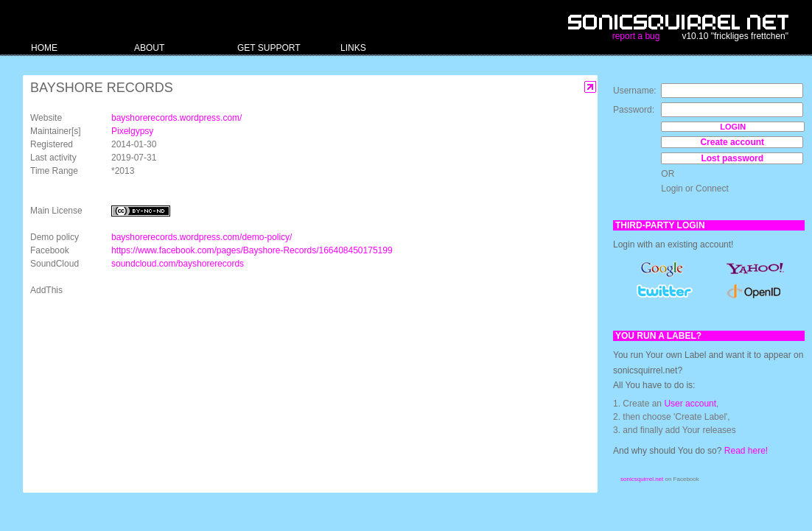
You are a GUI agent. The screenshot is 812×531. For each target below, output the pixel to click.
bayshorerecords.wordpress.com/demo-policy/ (202, 237)
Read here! (746, 451)
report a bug (636, 36)
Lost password (732, 158)
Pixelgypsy (132, 131)
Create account (732, 142)
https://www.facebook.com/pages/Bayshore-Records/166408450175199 (252, 250)
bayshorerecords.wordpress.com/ (176, 118)
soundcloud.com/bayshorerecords (178, 264)
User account (690, 404)
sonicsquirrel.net (642, 479)
